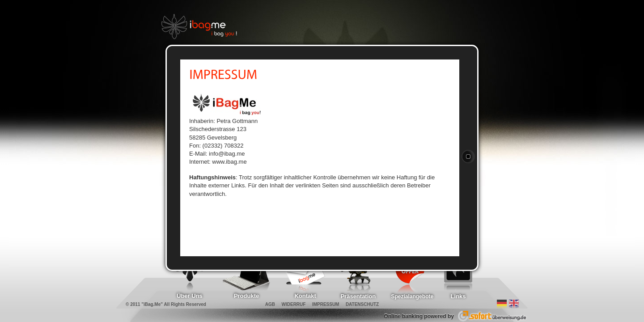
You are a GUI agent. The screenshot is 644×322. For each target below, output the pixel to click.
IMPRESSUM (326, 304)
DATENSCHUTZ (362, 304)
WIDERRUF (294, 304)
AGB (270, 304)
